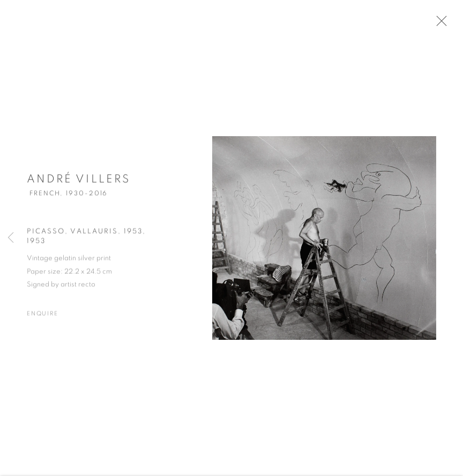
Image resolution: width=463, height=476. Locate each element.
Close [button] (444, 24)
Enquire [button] (43, 317)
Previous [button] (11, 238)
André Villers (79, 183)
